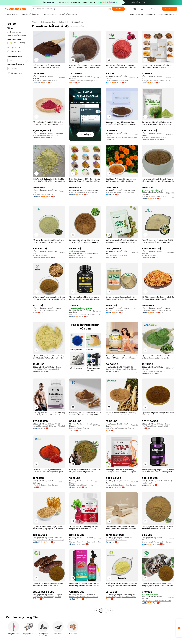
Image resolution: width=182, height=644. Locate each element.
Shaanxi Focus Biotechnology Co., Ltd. (47, 310)
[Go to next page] (110, 611)
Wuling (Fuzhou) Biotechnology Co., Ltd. (156, 81)
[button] (109, 9)
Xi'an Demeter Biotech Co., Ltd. (117, 81)
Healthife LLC (147, 483)
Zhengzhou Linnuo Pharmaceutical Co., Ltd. (85, 314)
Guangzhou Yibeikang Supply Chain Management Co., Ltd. (122, 369)
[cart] (142, 9)
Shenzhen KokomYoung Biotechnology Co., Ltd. (85, 542)
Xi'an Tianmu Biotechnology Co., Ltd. (155, 426)
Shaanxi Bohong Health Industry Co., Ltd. (157, 601)
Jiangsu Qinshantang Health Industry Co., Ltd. (49, 540)
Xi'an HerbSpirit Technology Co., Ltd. (46, 369)
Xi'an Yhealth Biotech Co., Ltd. (116, 255)
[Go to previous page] (97, 611)
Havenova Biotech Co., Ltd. (79, 428)
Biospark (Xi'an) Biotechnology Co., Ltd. (47, 597)
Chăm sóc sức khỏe (48, 22)
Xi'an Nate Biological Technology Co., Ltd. (84, 81)
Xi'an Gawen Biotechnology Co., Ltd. (46, 135)
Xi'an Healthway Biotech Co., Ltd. (45, 194)
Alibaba (35, 22)
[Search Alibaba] (70, 9)
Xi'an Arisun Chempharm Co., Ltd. (45, 81)
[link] (179, 622)
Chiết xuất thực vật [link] (76, 22)
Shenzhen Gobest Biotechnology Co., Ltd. (121, 485)
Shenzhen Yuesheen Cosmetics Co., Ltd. (84, 597)
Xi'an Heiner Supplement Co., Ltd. (154, 137)
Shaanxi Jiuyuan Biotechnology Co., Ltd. (120, 192)
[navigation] (18, 317)
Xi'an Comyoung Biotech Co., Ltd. (81, 485)
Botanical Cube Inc (149, 255)
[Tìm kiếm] (118, 9)
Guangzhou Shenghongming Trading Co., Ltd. (158, 310)
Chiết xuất (62, 22)
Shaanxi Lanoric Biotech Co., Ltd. (154, 371)
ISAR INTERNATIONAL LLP (79, 255)
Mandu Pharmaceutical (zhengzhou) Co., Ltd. (49, 426)
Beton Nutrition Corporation (116, 310)
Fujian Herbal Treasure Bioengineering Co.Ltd (85, 192)
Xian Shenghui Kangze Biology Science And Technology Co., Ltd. (122, 137)
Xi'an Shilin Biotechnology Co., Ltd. (45, 485)
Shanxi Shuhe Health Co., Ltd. (116, 540)
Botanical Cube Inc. (40, 255)
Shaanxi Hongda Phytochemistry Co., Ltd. (157, 542)
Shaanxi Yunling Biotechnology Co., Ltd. (120, 428)
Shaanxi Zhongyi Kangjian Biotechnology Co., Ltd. (122, 597)
